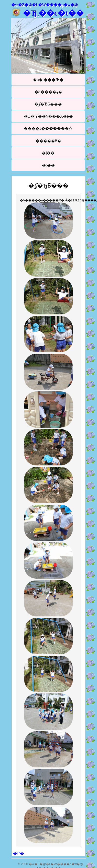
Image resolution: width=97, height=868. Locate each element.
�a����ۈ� (48, 92)
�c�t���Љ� (48, 80)
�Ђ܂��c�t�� (53, 13)
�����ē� (48, 141)
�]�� (48, 153)
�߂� (18, 853)
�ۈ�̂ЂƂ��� (48, 104)
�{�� (48, 165)
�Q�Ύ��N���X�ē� (48, 116)
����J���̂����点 (48, 128)
